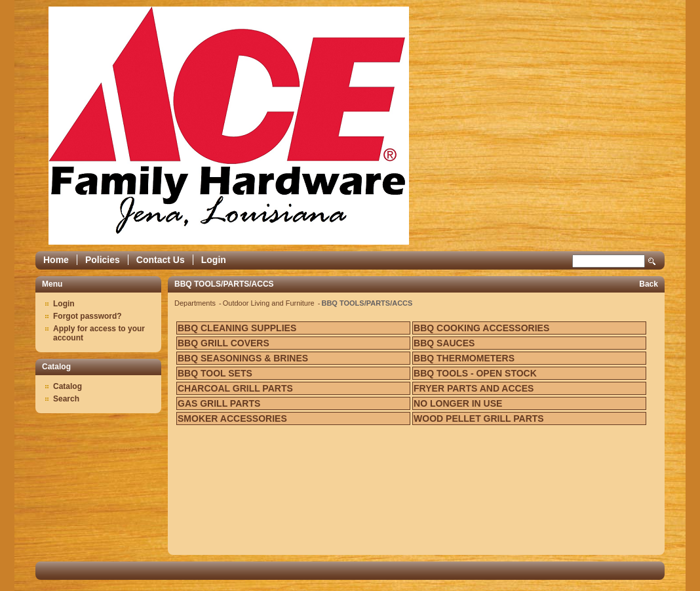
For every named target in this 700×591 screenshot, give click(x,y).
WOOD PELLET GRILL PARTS (479, 418)
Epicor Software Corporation (229, 126)
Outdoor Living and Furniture (270, 303)
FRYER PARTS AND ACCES (474, 388)
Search (652, 261)
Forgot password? (87, 316)
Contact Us (161, 260)
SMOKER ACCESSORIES (232, 418)
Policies (103, 260)
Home (56, 260)
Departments (196, 303)
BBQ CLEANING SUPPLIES (237, 328)
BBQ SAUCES (444, 343)
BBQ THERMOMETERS (464, 358)
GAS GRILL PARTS (219, 403)
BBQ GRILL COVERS (224, 343)
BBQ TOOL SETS (215, 373)
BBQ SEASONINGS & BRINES (243, 358)
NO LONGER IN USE (458, 403)
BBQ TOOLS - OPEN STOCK (475, 373)
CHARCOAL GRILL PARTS (235, 388)
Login (214, 260)
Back (649, 284)
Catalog (68, 386)
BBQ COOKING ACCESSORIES (481, 328)
